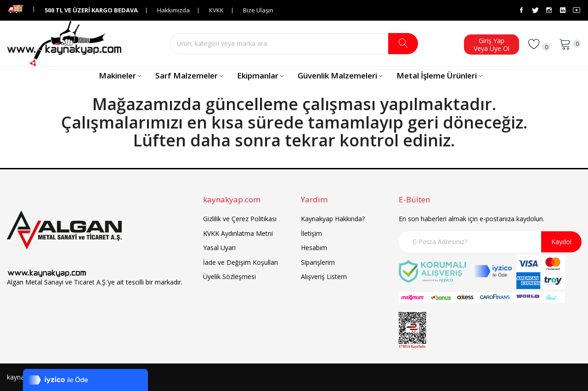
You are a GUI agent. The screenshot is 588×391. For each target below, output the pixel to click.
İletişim (311, 233)
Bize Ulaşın (258, 10)
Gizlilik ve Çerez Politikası (240, 219)
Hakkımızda (173, 10)
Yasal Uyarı (219, 248)
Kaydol (561, 242)
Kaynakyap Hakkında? (333, 219)
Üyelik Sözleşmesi (229, 276)
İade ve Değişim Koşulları (240, 262)
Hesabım (314, 248)
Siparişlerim (318, 262)
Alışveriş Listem (324, 276)
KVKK (216, 10)
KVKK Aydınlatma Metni (238, 233)
